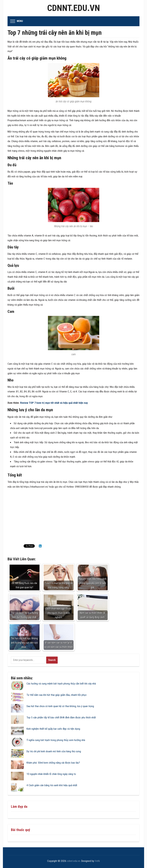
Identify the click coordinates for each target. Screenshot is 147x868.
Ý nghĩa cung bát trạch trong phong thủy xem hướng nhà (56, 740)
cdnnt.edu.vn (74, 8)
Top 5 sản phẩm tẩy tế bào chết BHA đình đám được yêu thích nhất (61, 718)
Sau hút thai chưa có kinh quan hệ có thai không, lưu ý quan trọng (60, 706)
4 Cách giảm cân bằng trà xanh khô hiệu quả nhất (52, 785)
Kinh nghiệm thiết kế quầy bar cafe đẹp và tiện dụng (53, 729)
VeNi (97, 861)
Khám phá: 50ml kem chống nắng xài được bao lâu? (53, 763)
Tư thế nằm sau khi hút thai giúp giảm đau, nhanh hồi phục (57, 695)
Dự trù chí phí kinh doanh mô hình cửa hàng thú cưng (54, 751)
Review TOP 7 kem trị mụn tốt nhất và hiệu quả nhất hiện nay (54, 403)
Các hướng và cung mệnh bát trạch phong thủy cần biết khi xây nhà (61, 684)
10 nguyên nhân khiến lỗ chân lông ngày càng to (51, 774)
